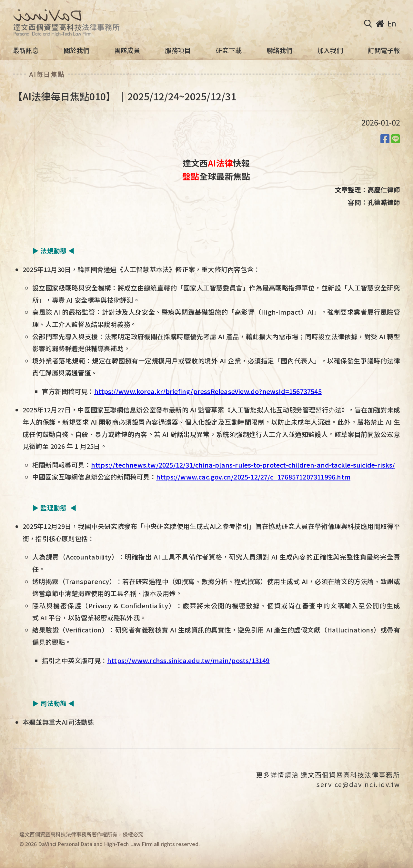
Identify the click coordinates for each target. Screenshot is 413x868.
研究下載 (229, 50)
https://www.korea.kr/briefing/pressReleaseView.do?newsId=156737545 (208, 391)
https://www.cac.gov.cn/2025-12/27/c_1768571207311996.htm (253, 477)
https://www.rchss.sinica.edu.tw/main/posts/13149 (188, 660)
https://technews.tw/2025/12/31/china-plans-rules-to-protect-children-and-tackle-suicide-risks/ (243, 465)
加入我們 (330, 50)
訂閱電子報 (384, 50)
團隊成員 (127, 50)
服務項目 (178, 50)
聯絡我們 (279, 50)
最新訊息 (26, 50)
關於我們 (76, 50)
